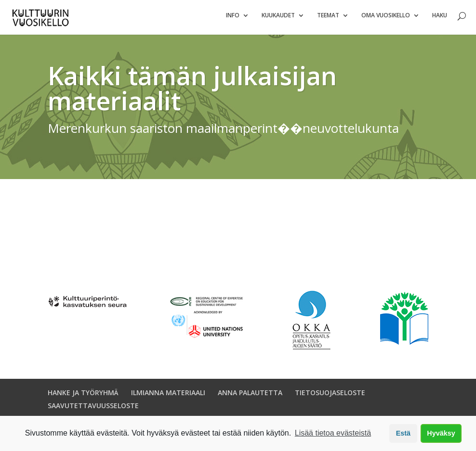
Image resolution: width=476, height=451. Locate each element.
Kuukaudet (278, 19)
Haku (440, 19)
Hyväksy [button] (441, 433)
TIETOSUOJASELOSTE (330, 396)
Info (233, 19)
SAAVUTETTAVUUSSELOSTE (93, 409)
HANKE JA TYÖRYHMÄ (83, 396)
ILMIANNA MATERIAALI (168, 396)
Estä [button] (403, 433)
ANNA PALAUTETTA (250, 396)
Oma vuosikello (386, 19)
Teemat (328, 19)
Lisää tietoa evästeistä (333, 433)
